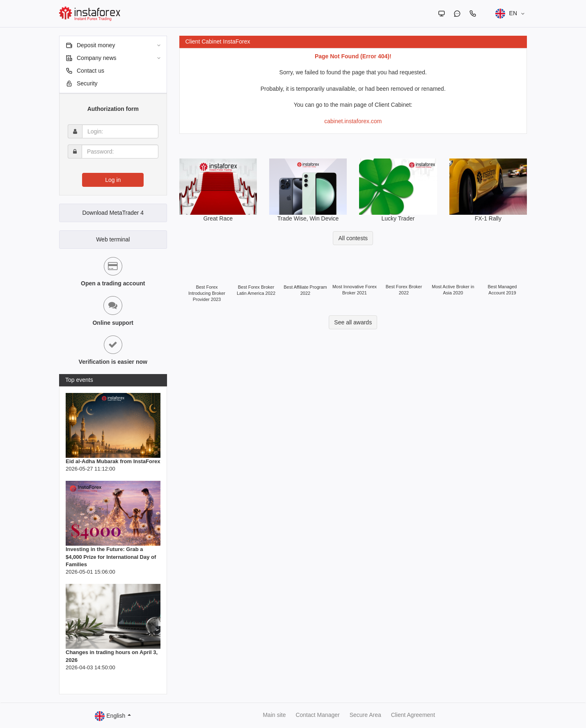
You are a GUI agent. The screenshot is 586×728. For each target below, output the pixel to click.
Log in (113, 180)
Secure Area (365, 715)
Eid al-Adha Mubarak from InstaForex (113, 461)
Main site (274, 715)
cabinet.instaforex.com (353, 121)
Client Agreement (413, 715)
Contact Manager (317, 715)
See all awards (353, 322)
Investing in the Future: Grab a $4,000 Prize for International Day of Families (111, 557)
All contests (353, 238)
